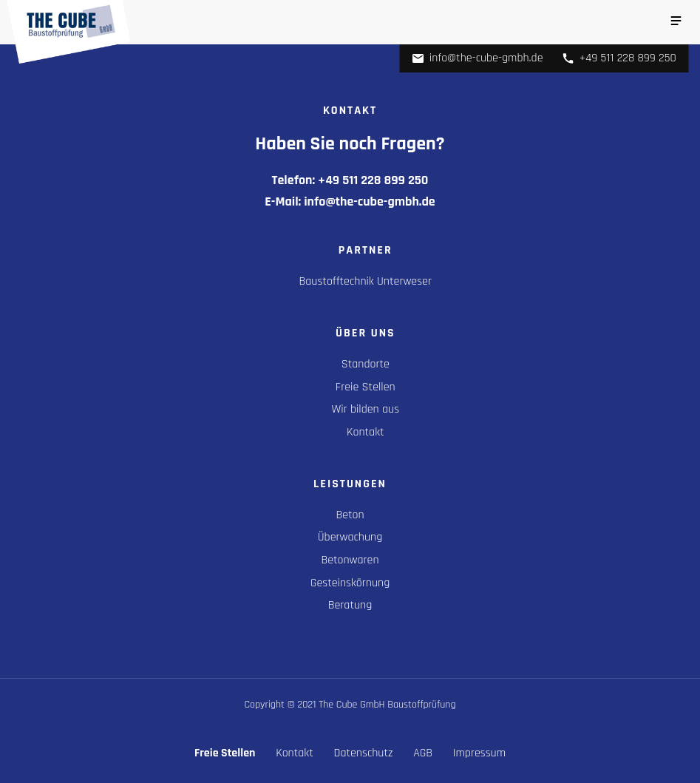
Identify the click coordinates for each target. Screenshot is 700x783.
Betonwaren (350, 560)
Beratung (350, 605)
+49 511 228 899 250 (619, 58)
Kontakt (366, 432)
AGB (423, 753)
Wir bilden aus (366, 409)
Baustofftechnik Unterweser (366, 281)
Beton (350, 515)
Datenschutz (364, 753)
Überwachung (350, 537)
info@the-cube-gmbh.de (478, 58)
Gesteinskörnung (350, 583)
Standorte (366, 364)
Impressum (479, 753)
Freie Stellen (366, 387)
